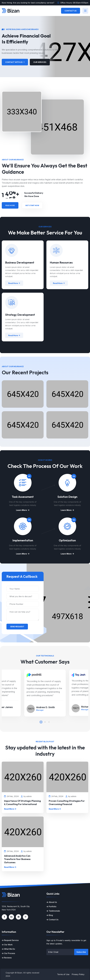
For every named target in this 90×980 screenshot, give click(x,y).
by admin (26, 796)
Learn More (23, 510)
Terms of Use (63, 974)
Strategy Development (20, 315)
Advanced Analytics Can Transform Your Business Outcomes (17, 859)
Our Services (40, 62)
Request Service (11, 940)
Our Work (8, 945)
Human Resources (61, 262)
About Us (53, 902)
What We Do (10, 949)
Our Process (10, 953)
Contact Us (71, 11)
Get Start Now (32, 205)
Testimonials (54, 911)
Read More (10, 205)
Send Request (17, 627)
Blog (51, 915)
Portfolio (53, 907)
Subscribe (81, 952)
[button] (41, 722)
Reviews (8, 958)
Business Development (20, 262)
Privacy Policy (78, 974)
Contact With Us (15, 62)
